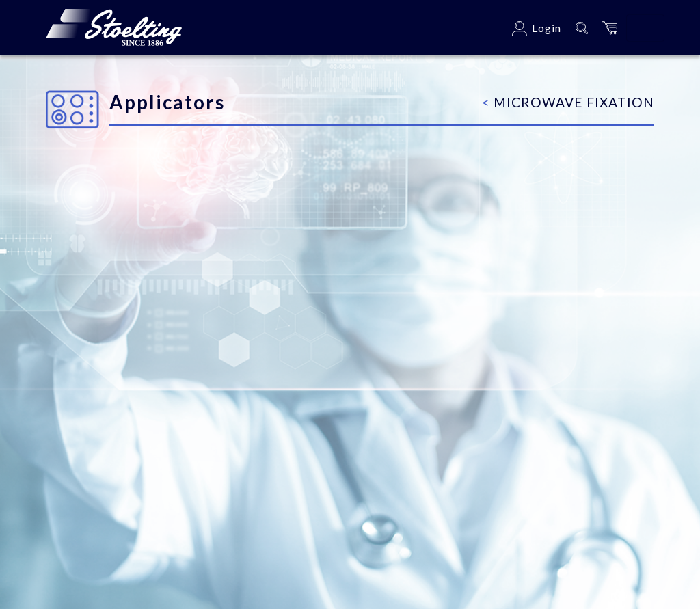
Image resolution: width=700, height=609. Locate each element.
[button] (610, 28)
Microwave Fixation (568, 102)
